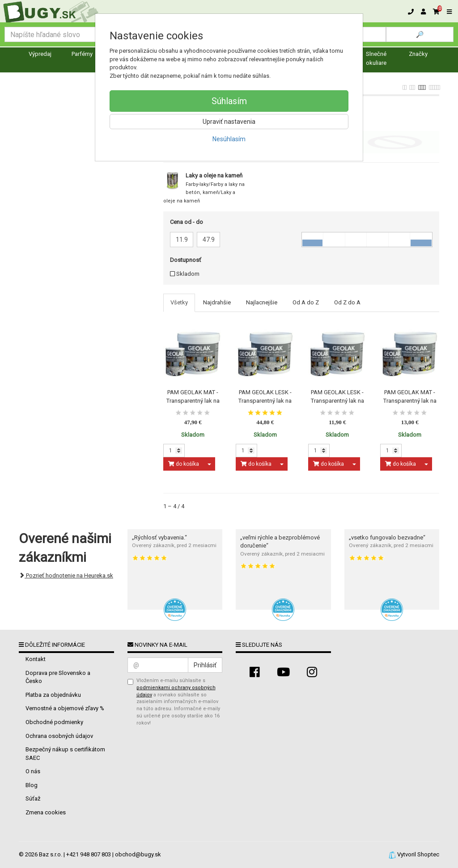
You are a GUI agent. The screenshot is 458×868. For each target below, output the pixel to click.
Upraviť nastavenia (229, 122)
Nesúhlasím (229, 139)
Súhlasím (229, 101)
